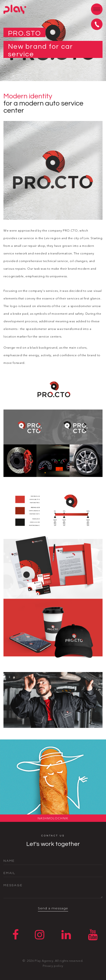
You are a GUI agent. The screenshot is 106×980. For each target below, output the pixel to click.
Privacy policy (53, 967)
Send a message (53, 909)
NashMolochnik (53, 818)
